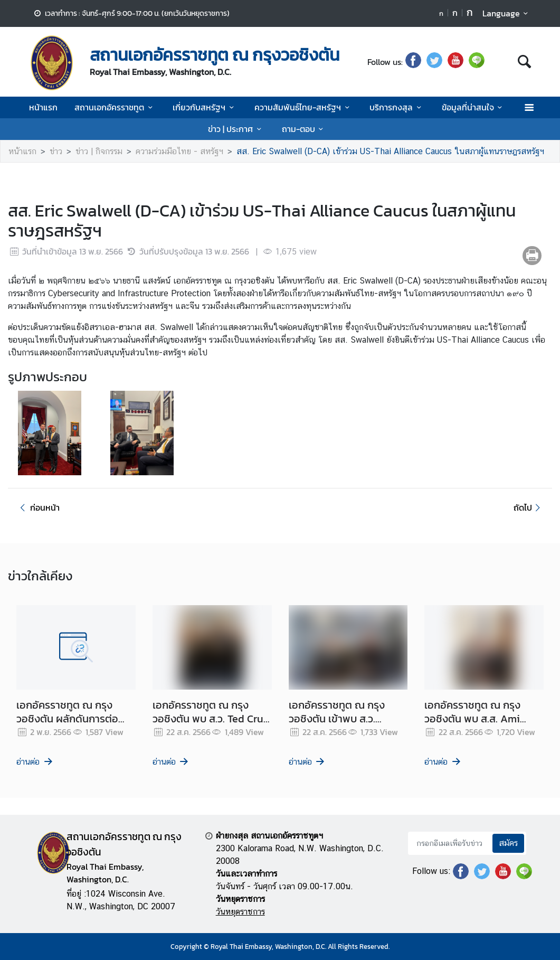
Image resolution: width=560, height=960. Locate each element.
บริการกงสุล (397, 107)
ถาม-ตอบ (304, 129)
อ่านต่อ (35, 762)
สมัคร (508, 843)
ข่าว (56, 151)
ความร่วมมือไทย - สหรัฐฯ (179, 151)
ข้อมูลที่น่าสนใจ (474, 107)
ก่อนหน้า (38, 507)
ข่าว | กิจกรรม (99, 151)
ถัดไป (529, 507)
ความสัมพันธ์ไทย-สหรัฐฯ (303, 107)
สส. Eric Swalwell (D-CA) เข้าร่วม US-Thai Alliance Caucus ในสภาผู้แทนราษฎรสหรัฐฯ (390, 151)
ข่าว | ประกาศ (236, 129)
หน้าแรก (43, 107)
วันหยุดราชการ (240, 912)
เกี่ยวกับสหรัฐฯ (205, 107)
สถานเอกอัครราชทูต (115, 107)
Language (507, 13)
